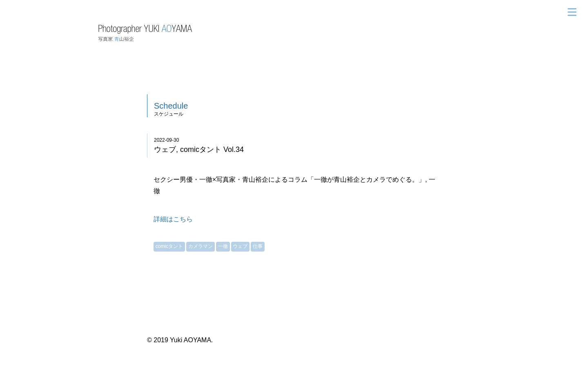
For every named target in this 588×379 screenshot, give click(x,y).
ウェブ (240, 246)
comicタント (169, 246)
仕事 (258, 246)
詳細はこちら (173, 219)
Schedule (171, 106)
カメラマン (200, 246)
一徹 (223, 246)
